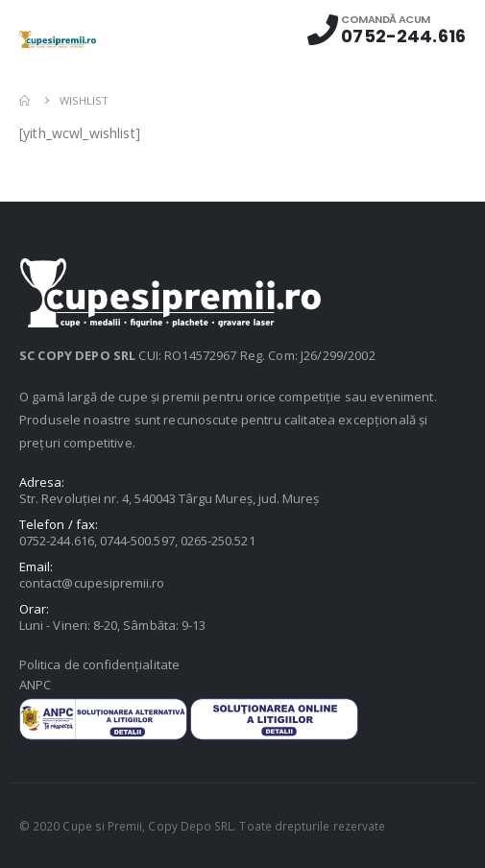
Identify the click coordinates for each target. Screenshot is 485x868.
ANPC (35, 685)
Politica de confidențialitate (99, 664)
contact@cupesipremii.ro (92, 583)
